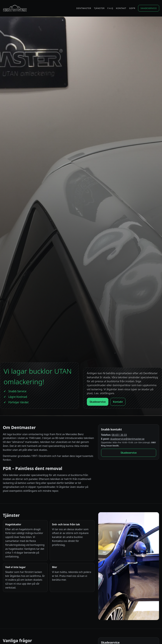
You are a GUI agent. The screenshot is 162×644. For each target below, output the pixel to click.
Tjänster (99, 8)
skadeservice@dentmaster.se (127, 439)
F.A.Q (110, 8)
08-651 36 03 (119, 435)
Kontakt (121, 8)
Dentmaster (84, 8)
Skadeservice (149, 8)
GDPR (132, 8)
